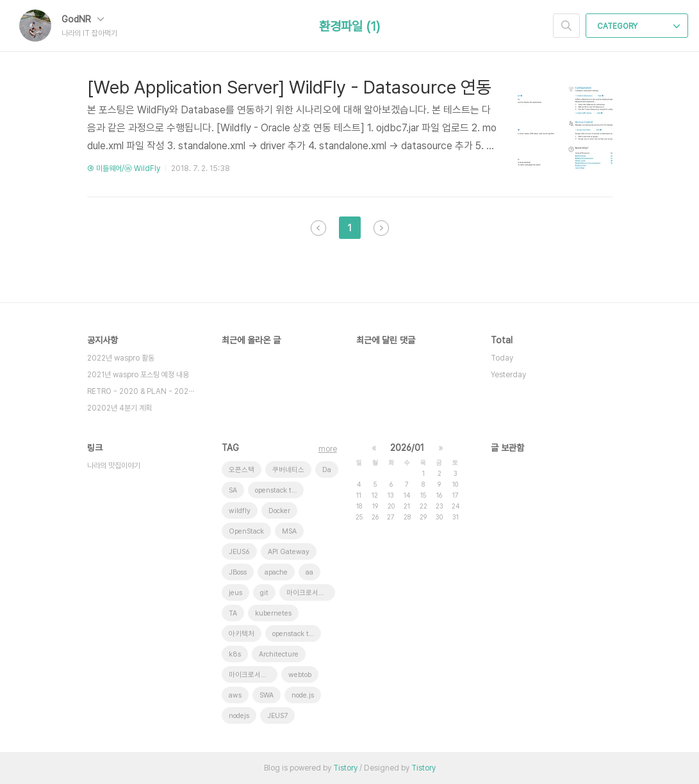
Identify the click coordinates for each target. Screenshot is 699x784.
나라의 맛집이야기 (114, 466)
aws (235, 695)
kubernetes (273, 613)
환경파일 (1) (349, 26)
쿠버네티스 (288, 470)
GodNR (83, 19)
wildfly (240, 511)
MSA (289, 531)
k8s (235, 654)
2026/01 (407, 448)
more (328, 449)
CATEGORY (638, 26)
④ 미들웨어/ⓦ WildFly (124, 168)
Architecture (279, 654)
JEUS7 (277, 716)
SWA (267, 695)
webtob (300, 675)
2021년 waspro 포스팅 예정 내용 (138, 375)
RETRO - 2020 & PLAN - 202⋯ (141, 391)
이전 (318, 228)
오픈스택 (242, 470)
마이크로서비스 (251, 675)
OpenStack (246, 531)
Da (327, 470)
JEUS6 (239, 552)
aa (309, 572)
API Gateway (289, 552)
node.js (303, 695)
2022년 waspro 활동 (121, 358)
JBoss (238, 572)
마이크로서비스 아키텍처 (311, 593)
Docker (279, 511)
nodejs (239, 716)
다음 (381, 228)
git (264, 593)
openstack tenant (297, 634)
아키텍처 (242, 634)
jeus (235, 593)
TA (233, 613)
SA (233, 490)
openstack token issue (279, 490)
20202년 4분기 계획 (119, 408)
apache (276, 572)
